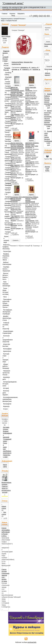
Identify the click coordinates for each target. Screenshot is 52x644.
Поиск (47, 34)
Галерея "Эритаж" (6, 189)
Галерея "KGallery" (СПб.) (6, 99)
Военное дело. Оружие (5, 393)
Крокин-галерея (6, 228)
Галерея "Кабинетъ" (6, 122)
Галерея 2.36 (6, 193)
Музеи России (6, 65)
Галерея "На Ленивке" (6, 146)
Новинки (5, 24)
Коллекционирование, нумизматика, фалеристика (5, 399)
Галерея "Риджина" (6, 169)
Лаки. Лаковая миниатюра (5, 284)
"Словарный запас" (13, 3)
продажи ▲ (16, 69)
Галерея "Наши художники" (6, 152)
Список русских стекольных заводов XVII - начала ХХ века (5, 575)
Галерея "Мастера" (6, 140)
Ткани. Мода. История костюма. (5, 291)
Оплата (5, 429)
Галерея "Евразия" (6, 118)
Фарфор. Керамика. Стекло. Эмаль (5, 257)
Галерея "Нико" (6, 233)
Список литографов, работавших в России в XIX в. (6, 532)
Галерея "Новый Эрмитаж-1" (6, 159)
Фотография (5, 349)
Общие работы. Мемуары (5, 366)
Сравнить (16, 240)
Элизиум (27, 62)
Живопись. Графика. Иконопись (5, 247)
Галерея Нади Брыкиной (6, 210)
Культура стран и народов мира (5, 358)
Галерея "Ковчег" (6, 131)
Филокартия (5, 404)
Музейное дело (5, 378)
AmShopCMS (32, 642)
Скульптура (5, 251)
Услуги (5, 409)
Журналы (5, 406)
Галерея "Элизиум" (6, 184)
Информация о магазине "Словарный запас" (7, 437)
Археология (5, 351)
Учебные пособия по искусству (5, 326)
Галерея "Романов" (6, 173)
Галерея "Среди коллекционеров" (6, 179)
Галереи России (11, 21)
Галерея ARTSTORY (6, 198)
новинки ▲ (26, 69)
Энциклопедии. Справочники (5, 332)
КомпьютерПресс (17, 62)
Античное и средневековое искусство (5, 339)
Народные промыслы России (5, 373)
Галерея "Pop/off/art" (6, 87)
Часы (5, 297)
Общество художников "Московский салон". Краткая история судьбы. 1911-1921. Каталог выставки (18, 91)
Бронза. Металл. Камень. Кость (5, 276)
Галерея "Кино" (6, 127)
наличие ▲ (36, 69)
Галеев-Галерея (6, 83)
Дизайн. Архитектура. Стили (5, 318)
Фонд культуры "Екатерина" (6, 223)
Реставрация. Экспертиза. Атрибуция (5, 312)
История (5, 388)
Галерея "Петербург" (6, 164)
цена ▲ (34, 67)
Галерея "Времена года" (6, 106)
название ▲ (25, 67)
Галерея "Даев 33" (6, 112)
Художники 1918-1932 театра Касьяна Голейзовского (18, 199)
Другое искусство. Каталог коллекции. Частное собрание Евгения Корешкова (17, 145)
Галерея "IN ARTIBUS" (6, 93)
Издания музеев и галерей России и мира (5, 56)
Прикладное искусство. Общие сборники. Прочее (5, 303)
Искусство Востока (5, 345)
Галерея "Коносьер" (6, 136)
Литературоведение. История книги (5, 384)
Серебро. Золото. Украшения (5, 269)
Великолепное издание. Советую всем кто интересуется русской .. (6, 488)
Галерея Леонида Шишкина (6, 203)
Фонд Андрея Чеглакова (6, 216)
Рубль (47, 171)
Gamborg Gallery (6, 74)
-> (4, 518)
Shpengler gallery (6, 78)
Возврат (6, 431)
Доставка (6, 427)
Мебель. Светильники (5, 263)
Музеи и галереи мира (6, 239)
